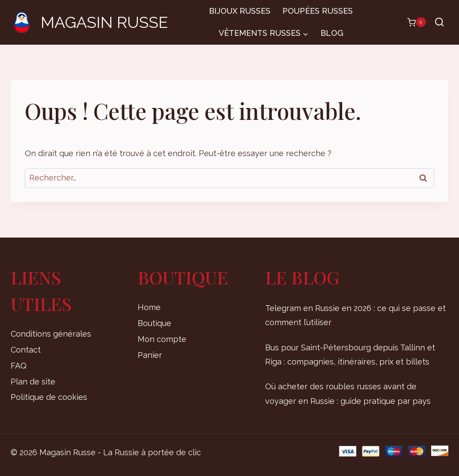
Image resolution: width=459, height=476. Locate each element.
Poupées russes (318, 11)
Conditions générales (51, 334)
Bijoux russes (240, 11)
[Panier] (412, 22)
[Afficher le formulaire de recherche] (439, 22)
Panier (150, 355)
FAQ (19, 366)
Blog (332, 33)
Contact (26, 350)
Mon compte (162, 339)
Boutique (154, 323)
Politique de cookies (49, 397)
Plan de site (33, 382)
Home (149, 307)
